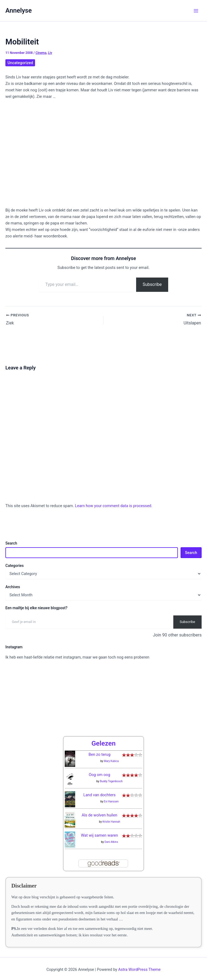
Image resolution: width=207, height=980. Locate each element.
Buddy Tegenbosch (111, 777)
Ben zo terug (99, 750)
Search (11, 543)
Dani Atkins (111, 838)
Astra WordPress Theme (139, 965)
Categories (15, 566)
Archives (13, 587)
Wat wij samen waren (99, 831)
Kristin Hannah (111, 817)
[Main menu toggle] (196, 11)
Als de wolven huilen (99, 811)
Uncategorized (20, 63)
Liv (50, 53)
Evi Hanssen (111, 797)
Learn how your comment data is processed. (114, 506)
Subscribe (152, 284)
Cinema (41, 53)
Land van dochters (99, 791)
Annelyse (19, 11)
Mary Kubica (111, 757)
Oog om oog (99, 770)
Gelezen (103, 739)
